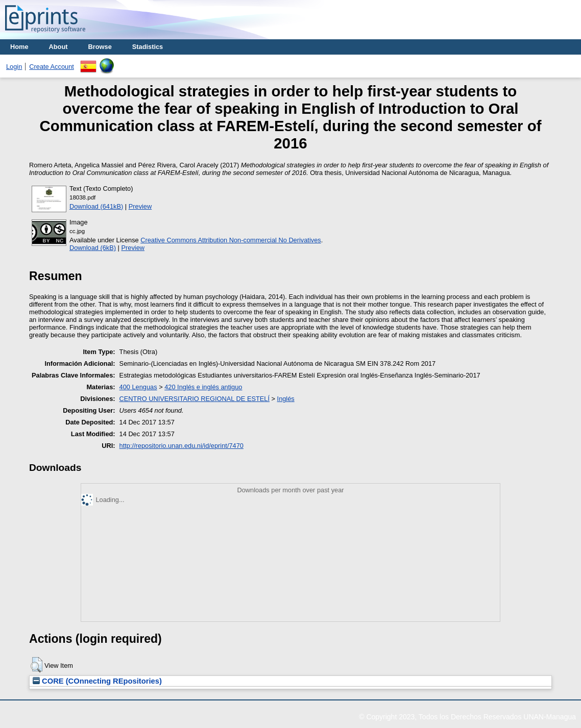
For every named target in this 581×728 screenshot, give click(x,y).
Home (19, 47)
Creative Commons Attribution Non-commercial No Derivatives (231, 240)
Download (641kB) (96, 206)
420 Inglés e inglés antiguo (203, 387)
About (58, 47)
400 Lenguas (138, 387)
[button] (37, 665)
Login (14, 67)
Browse (100, 47)
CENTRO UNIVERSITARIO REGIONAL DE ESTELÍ (195, 399)
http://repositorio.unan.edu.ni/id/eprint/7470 (181, 446)
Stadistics (148, 47)
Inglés (286, 399)
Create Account (52, 67)
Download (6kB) (93, 248)
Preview (140, 206)
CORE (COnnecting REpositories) (97, 681)
